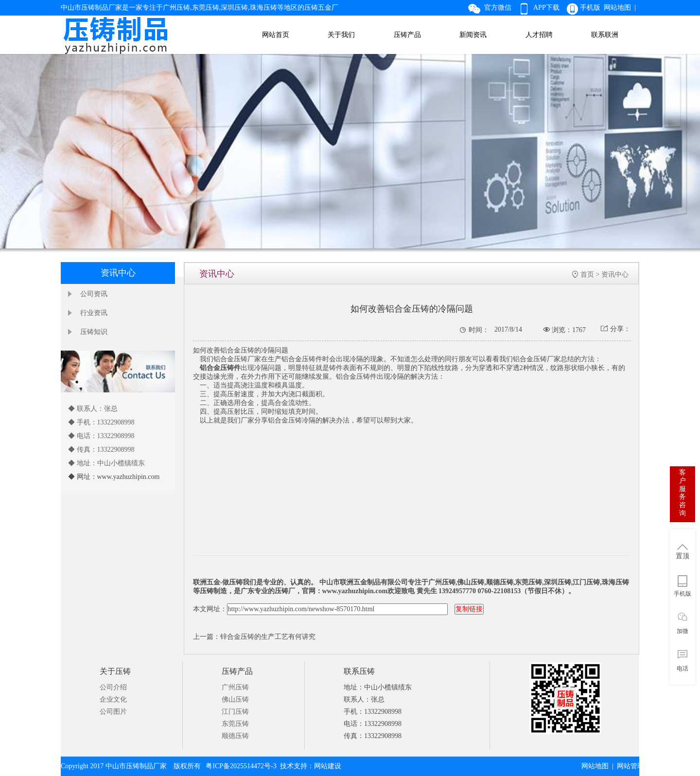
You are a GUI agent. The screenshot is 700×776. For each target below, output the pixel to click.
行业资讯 (94, 313)
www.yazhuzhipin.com (355, 591)
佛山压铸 (235, 699)
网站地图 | (621, 8)
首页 (587, 274)
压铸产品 (407, 35)
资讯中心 (615, 274)
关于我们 (341, 35)
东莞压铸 (235, 724)
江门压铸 (235, 712)
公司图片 (113, 712)
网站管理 (630, 766)
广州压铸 (235, 687)
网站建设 (328, 766)
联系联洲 (605, 35)
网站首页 (276, 35)
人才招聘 (539, 35)
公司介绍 (113, 687)
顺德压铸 (235, 736)
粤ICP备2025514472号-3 (241, 766)
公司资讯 (94, 294)
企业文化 (113, 699)
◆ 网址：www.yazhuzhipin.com (114, 477)
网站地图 (595, 766)
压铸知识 (94, 332)
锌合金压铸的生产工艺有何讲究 (268, 637)
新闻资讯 (473, 35)
